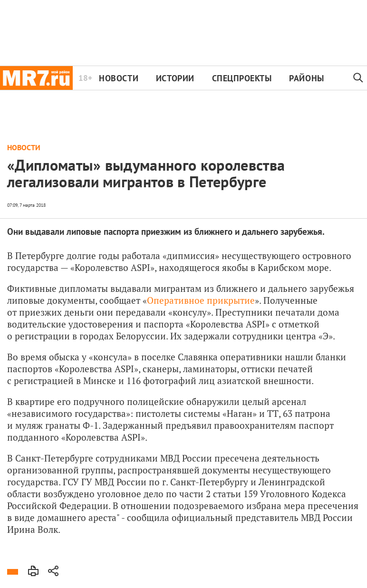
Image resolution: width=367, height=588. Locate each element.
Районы (306, 78)
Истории (175, 78)
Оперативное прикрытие (201, 300)
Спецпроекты (242, 78)
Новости (119, 78)
